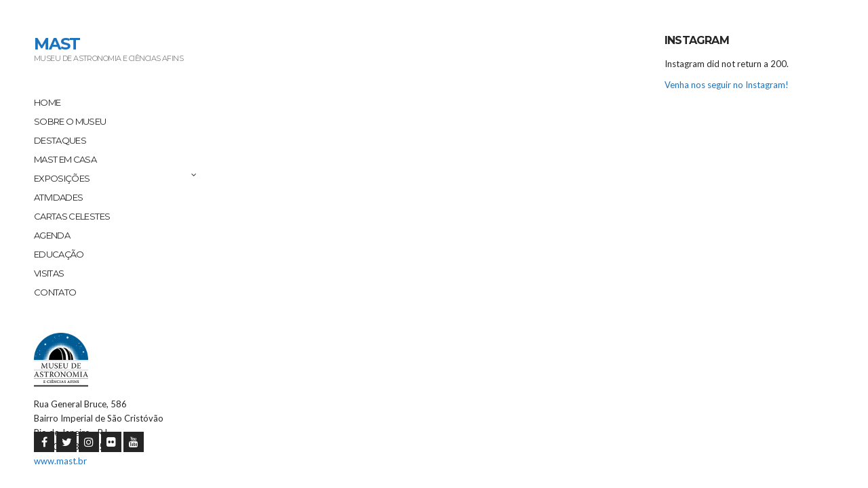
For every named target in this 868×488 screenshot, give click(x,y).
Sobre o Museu (70, 121)
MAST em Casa (65, 159)
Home (47, 102)
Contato (55, 292)
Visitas (49, 273)
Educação (59, 254)
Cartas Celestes (72, 216)
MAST (57, 44)
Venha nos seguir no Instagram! (727, 85)
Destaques (60, 140)
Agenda (52, 235)
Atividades (59, 197)
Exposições (62, 178)
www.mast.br (60, 461)
